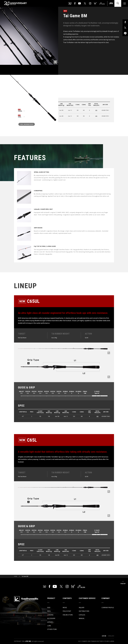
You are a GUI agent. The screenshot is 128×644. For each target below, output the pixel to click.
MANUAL (82, 618)
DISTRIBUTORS (84, 611)
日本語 (104, 636)
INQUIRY (82, 608)
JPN (111, 3)
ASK (96, 110)
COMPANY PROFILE (108, 608)
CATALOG (82, 615)
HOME (16, 576)
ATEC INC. (28, 641)
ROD (49, 608)
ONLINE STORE (68, 615)
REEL (49, 611)
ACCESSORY (51, 618)
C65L (20, 117)
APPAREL (50, 622)
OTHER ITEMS (52, 629)
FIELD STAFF (67, 611)
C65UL (20, 111)
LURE (49, 626)
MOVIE (65, 608)
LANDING (50, 615)
